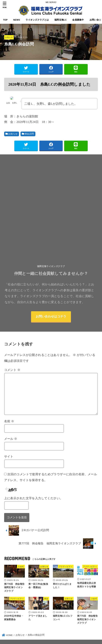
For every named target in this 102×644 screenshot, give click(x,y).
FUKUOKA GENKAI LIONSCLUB (49, 637)
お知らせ (9, 37)
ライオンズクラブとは (37, 20)
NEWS (17, 20)
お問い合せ (42, 630)
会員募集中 (78, 20)
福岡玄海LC (61, 20)
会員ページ (59, 630)
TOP (5, 20)
